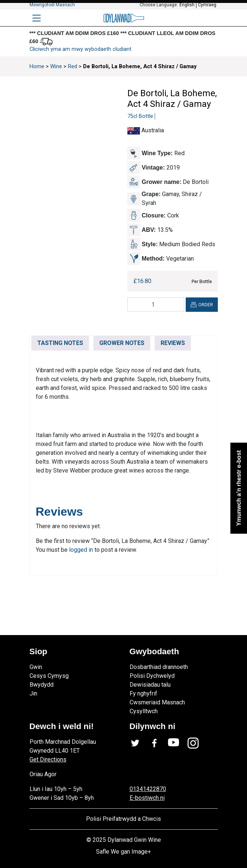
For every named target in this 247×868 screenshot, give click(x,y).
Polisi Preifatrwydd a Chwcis (123, 819)
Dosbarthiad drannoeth (159, 667)
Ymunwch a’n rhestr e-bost (238, 488)
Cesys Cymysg (49, 676)
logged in (81, 550)
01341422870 (148, 789)
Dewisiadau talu (150, 685)
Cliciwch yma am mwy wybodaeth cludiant (80, 49)
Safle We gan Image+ (123, 852)
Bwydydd (42, 685)
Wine (56, 66)
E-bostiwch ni (147, 798)
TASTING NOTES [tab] (60, 343)
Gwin (36, 667)
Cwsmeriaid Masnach (157, 702)
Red (73, 66)
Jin (33, 693)
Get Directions (48, 759)
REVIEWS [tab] (173, 343)
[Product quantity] (156, 304)
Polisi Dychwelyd (152, 676)
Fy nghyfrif (143, 693)
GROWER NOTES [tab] (122, 343)
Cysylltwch (144, 711)
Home (37, 66)
